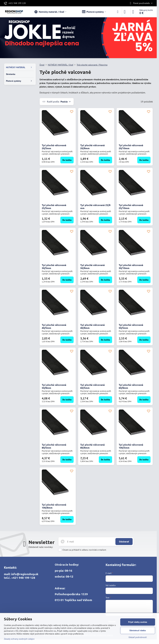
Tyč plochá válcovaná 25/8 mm (95, 207)
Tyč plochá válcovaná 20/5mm (54, 147)
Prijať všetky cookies (138, 622)
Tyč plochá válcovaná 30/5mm (54, 266)
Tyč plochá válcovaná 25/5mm (54, 207)
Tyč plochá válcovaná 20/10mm (131, 147)
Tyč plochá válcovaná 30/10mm (131, 266)
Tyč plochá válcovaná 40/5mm (54, 326)
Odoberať (124, 542)
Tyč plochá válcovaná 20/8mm (92, 147)
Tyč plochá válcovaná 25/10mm (131, 207)
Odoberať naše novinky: (41, 547)
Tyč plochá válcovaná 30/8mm (92, 266)
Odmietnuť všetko (138, 630)
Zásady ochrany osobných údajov (19, 639)
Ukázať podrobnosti (138, 637)
